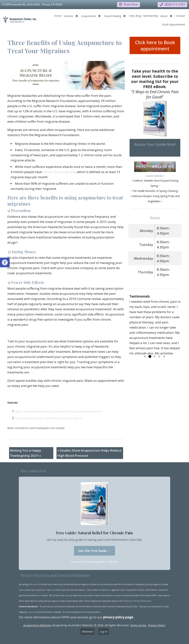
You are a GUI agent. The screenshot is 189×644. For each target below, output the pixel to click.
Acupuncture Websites (37, 625)
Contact (180, 16)
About (164, 16)
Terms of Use (138, 625)
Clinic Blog (135, 16)
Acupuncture (89, 16)
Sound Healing (113, 16)
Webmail (87, 631)
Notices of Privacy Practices (137, 601)
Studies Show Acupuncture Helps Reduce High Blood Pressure (89, 453)
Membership (151, 16)
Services (68, 16)
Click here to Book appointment (155, 45)
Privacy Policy (156, 625)
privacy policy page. (119, 617)
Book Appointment (174, 24)
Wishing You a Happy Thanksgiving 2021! (25, 453)
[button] (5, 262)
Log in (103, 631)
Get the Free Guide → (94, 550)
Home (58, 16)
